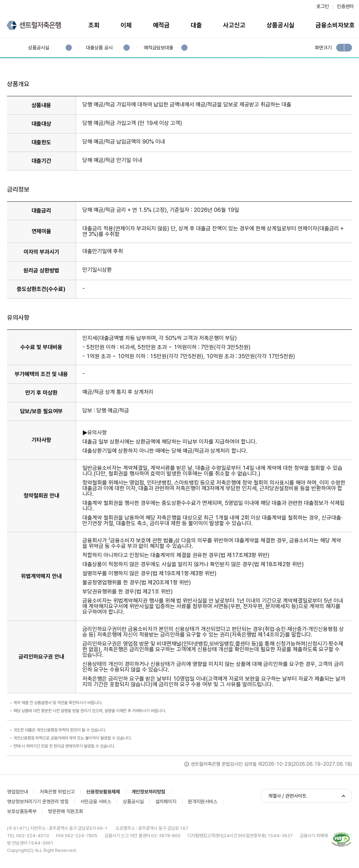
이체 (126, 25)
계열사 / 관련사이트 (287, 796)
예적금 (161, 25)
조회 (94, 25)
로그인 (323, 6)
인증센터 (345, 6)
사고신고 (234, 25)
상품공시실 (280, 25)
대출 (196, 25)
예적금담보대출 (158, 48)
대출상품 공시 (99, 48)
